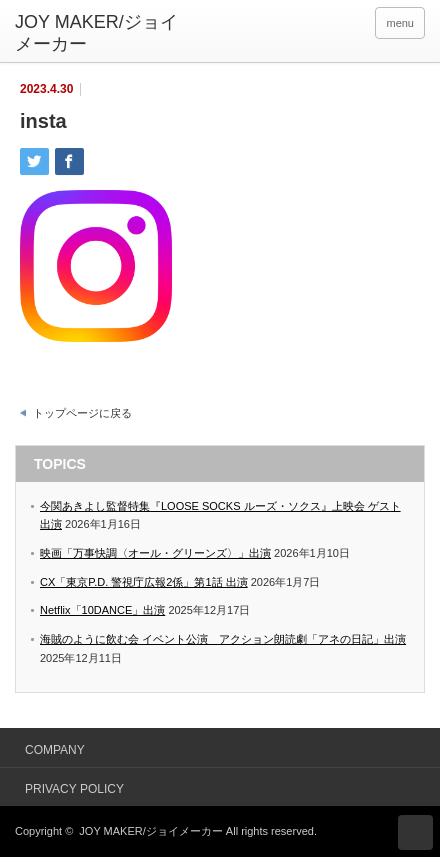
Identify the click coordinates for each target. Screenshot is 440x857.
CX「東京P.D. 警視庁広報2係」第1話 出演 (144, 582)
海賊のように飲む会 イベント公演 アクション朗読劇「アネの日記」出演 (223, 639)
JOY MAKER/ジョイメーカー (150, 831)
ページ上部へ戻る (415, 832)
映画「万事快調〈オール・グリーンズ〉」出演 (155, 553)
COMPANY (55, 750)
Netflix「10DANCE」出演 (102, 610)
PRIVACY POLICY (74, 789)
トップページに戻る (82, 413)
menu (400, 23)
